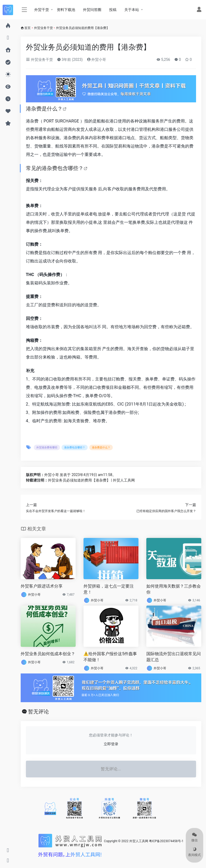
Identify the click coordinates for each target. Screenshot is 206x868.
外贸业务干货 (43, 28)
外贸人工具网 (139, 841)
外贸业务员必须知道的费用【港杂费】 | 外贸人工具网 (91, 480)
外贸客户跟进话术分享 (42, 586)
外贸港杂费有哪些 (47, 447)
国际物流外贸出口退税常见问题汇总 (174, 657)
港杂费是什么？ (44, 109)
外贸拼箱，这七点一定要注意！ (109, 589)
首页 (27, 28)
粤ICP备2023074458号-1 (166, 841)
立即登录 (111, 744)
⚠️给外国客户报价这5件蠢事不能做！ (110, 657)
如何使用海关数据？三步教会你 (174, 589)
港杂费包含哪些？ (63, 168)
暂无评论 (38, 712)
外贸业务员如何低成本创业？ (48, 654)
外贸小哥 (96, 60)
